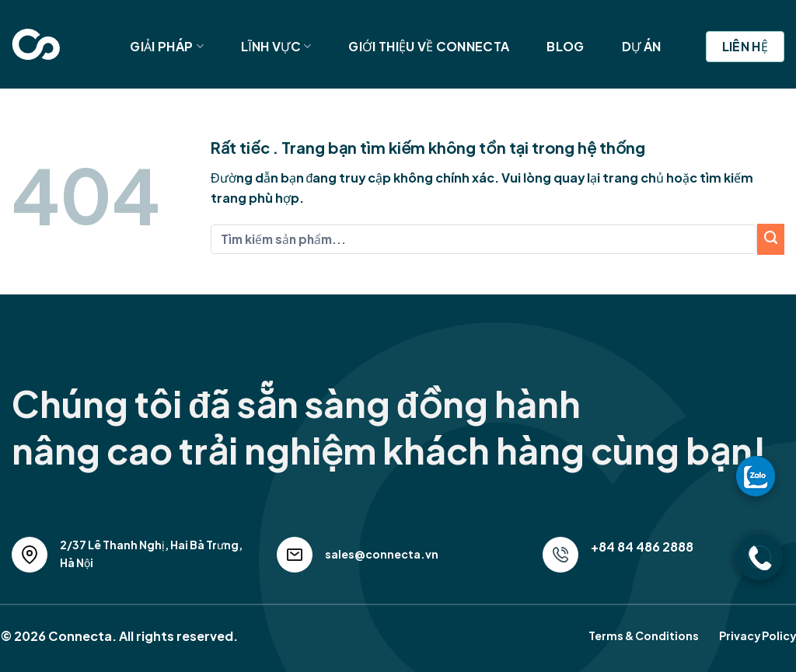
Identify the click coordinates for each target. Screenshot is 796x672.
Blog (565, 46)
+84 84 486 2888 (642, 547)
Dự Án (642, 46)
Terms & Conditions (644, 635)
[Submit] (771, 239)
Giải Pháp (166, 46)
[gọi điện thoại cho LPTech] (759, 557)
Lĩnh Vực (276, 46)
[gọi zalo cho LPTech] (756, 475)
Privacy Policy (758, 635)
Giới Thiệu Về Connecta (429, 46)
